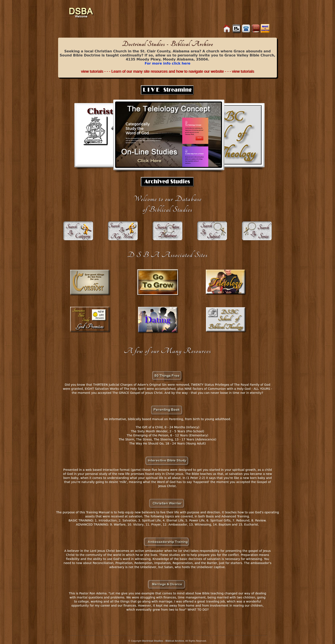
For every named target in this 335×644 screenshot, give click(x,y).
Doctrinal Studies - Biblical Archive (163, 641)
